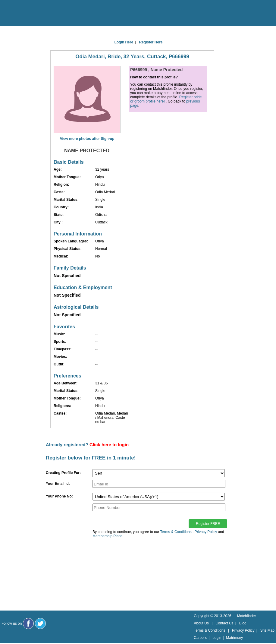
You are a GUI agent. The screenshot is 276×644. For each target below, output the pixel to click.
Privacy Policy (206, 532)
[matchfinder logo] (30, 14)
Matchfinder (247, 616)
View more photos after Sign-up (87, 139)
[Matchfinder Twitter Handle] (40, 623)
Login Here (124, 42)
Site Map (267, 630)
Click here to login (109, 445)
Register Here (151, 42)
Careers (200, 638)
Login (217, 638)
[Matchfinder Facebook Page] (28, 623)
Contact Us (224, 623)
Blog (243, 623)
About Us (201, 623)
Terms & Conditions (176, 532)
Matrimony (234, 638)
